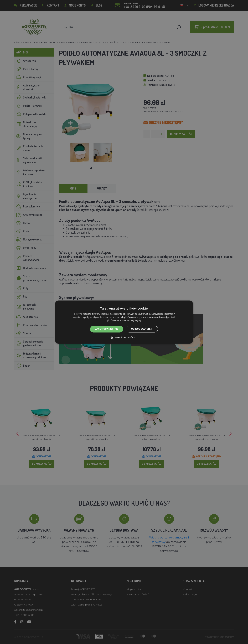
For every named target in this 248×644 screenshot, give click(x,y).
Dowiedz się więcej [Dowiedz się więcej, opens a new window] (131, 321)
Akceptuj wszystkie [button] (107, 329)
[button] (124, 338)
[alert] (124, 322)
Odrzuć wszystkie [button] (142, 329)
